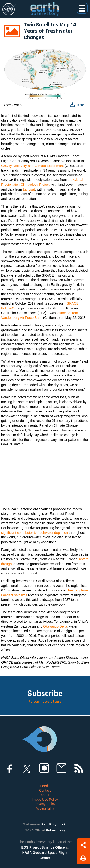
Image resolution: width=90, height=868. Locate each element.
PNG (81, 105)
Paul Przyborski (54, 824)
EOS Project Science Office (43, 847)
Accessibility (45, 808)
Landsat (29, 189)
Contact (45, 790)
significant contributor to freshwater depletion (35, 533)
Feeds (45, 786)
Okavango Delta (55, 626)
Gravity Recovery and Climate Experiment (33, 166)
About (45, 795)
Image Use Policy (45, 800)
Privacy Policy (45, 804)
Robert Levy (55, 830)
